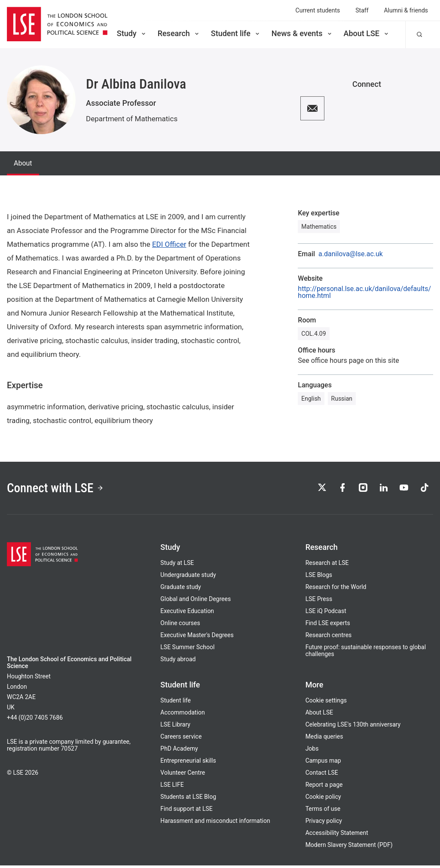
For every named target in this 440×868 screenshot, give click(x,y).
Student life (236, 33)
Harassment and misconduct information (215, 823)
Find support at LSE (186, 811)
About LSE (367, 33)
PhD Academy (179, 751)
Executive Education (187, 613)
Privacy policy (324, 823)
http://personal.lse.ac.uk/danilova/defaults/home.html (364, 292)
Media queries (324, 739)
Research (179, 33)
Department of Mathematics (132, 119)
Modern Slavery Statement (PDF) (349, 847)
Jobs (312, 751)
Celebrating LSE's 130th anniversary (353, 727)
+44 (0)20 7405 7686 (35, 720)
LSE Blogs (319, 577)
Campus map (323, 763)
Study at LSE (177, 565)
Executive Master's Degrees (197, 638)
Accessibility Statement (337, 835)
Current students (318, 10)
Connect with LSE (60, 489)
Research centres (329, 638)
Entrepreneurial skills (188, 763)
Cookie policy (323, 799)
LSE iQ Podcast (326, 613)
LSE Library (175, 727)
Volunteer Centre (183, 775)
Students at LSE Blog (188, 799)
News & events (302, 33)
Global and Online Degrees (196, 601)
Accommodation (182, 715)
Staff (362, 10)
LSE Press (319, 601)
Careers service (181, 739)
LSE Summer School (187, 650)
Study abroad (178, 662)
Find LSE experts (328, 626)
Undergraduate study (188, 577)
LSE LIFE (172, 787)
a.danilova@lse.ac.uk (351, 254)
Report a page (324, 787)
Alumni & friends (406, 10)
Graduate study (180, 589)
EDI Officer (169, 244)
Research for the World (336, 589)
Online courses (180, 626)
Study (132, 33)
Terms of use (323, 811)
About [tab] (23, 163)
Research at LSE (327, 565)
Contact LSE (322, 775)
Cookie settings (326, 703)
